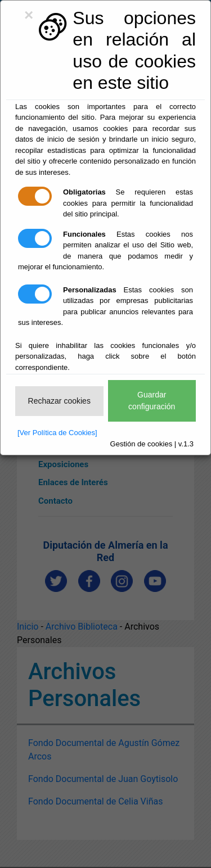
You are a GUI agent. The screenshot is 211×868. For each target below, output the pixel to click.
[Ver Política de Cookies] (57, 433)
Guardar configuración (152, 401)
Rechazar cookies (59, 401)
